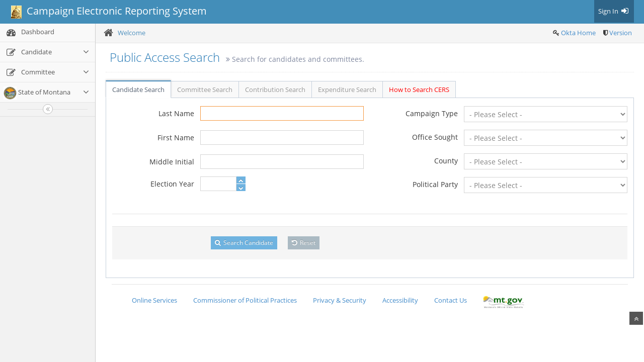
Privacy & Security (340, 300)
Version (621, 33)
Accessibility (400, 300)
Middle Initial (172, 162)
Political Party (435, 184)
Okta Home (578, 33)
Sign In (614, 11)
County (446, 161)
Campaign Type (432, 113)
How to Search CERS (419, 89)
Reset (304, 243)
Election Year (172, 184)
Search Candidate (244, 243)
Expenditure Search (347, 89)
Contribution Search (275, 89)
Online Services (154, 300)
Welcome (132, 33)
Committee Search (205, 89)
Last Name (176, 113)
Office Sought (435, 137)
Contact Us (451, 300)
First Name (176, 138)
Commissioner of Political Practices (245, 300)
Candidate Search (138, 89)
